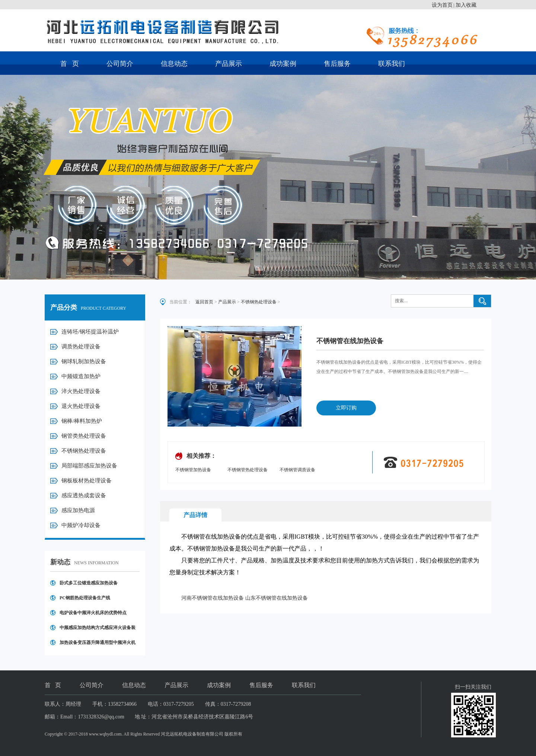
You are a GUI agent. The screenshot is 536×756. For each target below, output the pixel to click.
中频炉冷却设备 (81, 525)
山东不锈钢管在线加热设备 (277, 598)
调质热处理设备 (81, 347)
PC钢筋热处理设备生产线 (85, 598)
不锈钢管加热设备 (193, 470)
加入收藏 (466, 5)
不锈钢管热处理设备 (248, 470)
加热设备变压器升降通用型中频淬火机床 (98, 645)
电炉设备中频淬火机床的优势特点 (93, 613)
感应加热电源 (78, 510)
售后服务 (337, 64)
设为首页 (442, 5)
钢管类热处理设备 (84, 436)
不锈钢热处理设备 (84, 451)
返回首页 (204, 302)
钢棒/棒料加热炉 (82, 421)
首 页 (70, 64)
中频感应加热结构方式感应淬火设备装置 (98, 630)
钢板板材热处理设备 (87, 481)
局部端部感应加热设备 (89, 466)
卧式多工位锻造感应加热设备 (89, 583)
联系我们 (392, 64)
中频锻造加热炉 (81, 376)
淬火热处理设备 (81, 391)
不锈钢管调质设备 (297, 470)
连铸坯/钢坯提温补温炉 (90, 332)
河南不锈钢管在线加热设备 (213, 598)
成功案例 (283, 64)
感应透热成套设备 (84, 495)
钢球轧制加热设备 (84, 361)
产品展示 (229, 64)
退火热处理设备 (81, 406)
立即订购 (346, 408)
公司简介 (120, 64)
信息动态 (174, 64)
